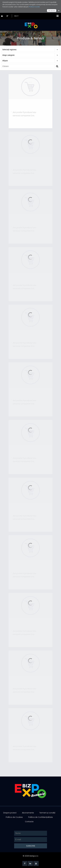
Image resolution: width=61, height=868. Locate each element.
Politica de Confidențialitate (40, 817)
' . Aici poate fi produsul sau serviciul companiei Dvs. (24, 114)
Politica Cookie (34, 7)
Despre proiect (10, 813)
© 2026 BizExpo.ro (30, 856)
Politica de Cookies (14, 817)
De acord (52, 11)
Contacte (29, 822)
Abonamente (28, 813)
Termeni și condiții (47, 813)
